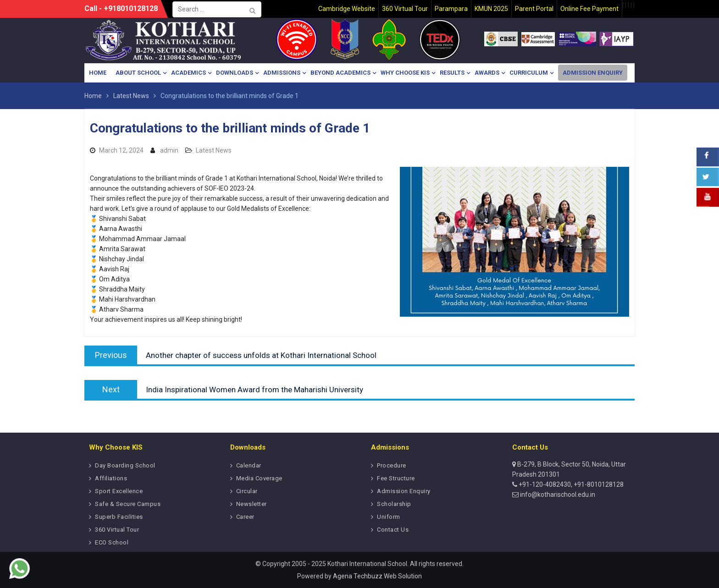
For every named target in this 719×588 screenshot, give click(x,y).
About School (138, 73)
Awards (487, 73)
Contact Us (393, 530)
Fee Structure (396, 478)
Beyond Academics (340, 73)
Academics (188, 73)
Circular (247, 491)
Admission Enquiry (593, 73)
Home (98, 73)
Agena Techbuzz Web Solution (377, 576)
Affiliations (111, 478)
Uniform (389, 517)
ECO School (112, 542)
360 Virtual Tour (117, 530)
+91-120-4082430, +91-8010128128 (570, 484)
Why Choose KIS (405, 73)
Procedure (392, 465)
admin (169, 150)
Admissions (282, 73)
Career (245, 517)
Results (452, 73)
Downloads (235, 73)
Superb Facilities (119, 517)
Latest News (214, 150)
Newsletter (252, 504)
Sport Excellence (119, 491)
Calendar (249, 465)
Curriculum (529, 73)
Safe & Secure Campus (128, 504)
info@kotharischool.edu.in (557, 495)
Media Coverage (259, 478)
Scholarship (394, 504)
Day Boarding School (125, 465)
